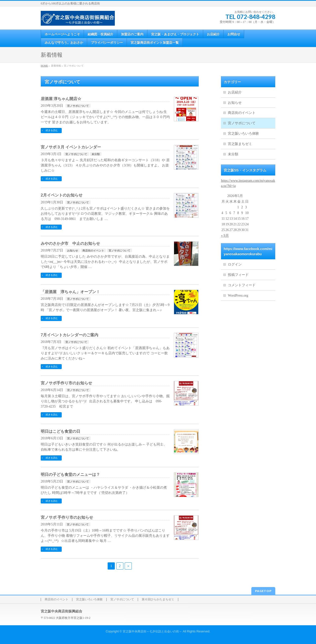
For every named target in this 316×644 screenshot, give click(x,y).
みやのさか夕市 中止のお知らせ (70, 243)
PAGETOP (263, 591)
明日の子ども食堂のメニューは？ (70, 474)
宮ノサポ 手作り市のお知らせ (67, 517)
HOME (44, 66)
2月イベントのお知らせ (62, 195)
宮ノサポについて (78, 106)
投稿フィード (238, 275)
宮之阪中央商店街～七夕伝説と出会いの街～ (152, 631)
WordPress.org (238, 295)
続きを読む (52, 130)
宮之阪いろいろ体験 (243, 134)
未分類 (96, 154)
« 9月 (225, 236)
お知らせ (73, 250)
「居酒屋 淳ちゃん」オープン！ (70, 292)
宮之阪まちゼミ (240, 144)
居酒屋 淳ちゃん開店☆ (61, 99)
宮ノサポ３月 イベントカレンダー (71, 147)
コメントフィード (242, 285)
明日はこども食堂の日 (60, 431)
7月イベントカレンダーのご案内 (69, 335)
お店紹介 (235, 92)
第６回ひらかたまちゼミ (158, 599)
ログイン (235, 264)
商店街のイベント (93, 250)
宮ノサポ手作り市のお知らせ (66, 383)
